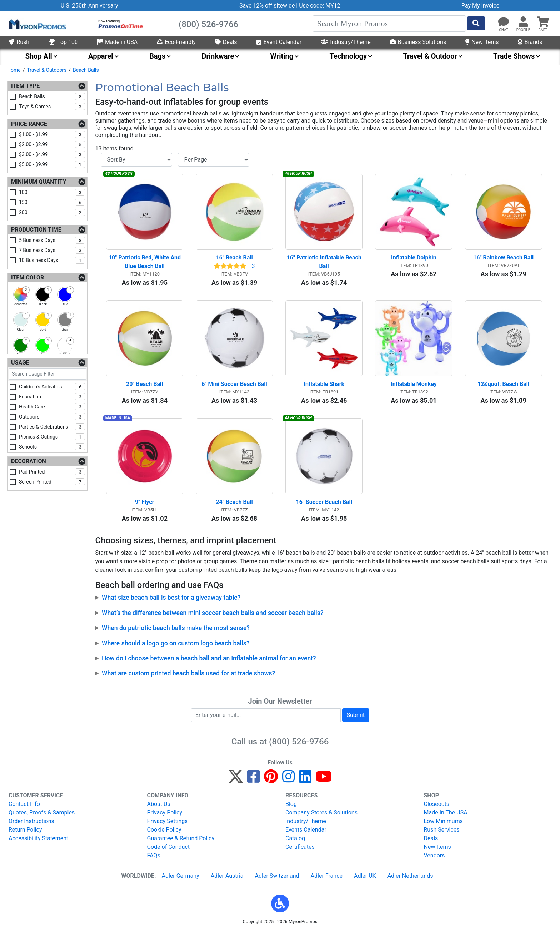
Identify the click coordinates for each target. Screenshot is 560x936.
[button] (523, 22)
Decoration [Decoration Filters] (29, 461)
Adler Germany (180, 878)
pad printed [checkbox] (52, 472)
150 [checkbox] (52, 202)
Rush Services (442, 832)
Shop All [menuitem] (39, 56)
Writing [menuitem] (282, 56)
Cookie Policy (164, 832)
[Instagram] (288, 782)
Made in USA (117, 42)
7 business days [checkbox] (52, 250)
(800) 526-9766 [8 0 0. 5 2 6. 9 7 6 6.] (299, 744)
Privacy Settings (167, 824)
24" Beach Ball (234, 505)
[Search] (389, 24)
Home (14, 70)
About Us (159, 806)
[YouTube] (324, 782)
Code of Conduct (169, 849)
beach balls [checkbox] (52, 96)
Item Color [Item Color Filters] (27, 278)
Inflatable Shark (324, 386)
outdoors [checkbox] (52, 417)
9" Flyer (145, 505)
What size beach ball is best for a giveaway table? (171, 600)
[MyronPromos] (37, 24)
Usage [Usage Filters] (20, 363)
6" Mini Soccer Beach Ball (234, 386)
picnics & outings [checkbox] (52, 437)
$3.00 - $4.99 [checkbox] (52, 154)
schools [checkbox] (52, 447)
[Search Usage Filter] (47, 374)
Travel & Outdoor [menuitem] (430, 56)
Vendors (434, 858)
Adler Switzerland (277, 878)
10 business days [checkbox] (52, 260)
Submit (356, 717)
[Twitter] (236, 782)
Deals (226, 42)
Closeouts (437, 806)
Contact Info (24, 806)
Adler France (327, 878)
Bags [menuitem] (157, 56)
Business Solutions (418, 42)
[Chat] (504, 22)
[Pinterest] (271, 782)
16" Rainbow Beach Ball (503, 259)
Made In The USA (446, 815)
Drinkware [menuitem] (218, 56)
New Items (482, 42)
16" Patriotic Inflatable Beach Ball (325, 263)
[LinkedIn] (305, 782)
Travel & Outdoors (47, 70)
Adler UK (365, 878)
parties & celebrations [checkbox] (52, 427)
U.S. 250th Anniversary (89, 6)
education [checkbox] (52, 397)
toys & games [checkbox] (52, 107)
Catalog (295, 841)
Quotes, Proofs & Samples (42, 815)
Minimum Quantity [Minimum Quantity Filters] (39, 182)
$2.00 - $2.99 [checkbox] (52, 144)
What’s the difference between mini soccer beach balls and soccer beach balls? (212, 615)
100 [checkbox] (52, 192)
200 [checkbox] (52, 212)
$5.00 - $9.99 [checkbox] (52, 164)
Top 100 (63, 42)
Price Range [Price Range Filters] (29, 124)
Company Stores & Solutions (321, 815)
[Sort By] (136, 160)
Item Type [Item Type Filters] (25, 86)
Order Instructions (31, 824)
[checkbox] (21, 294)
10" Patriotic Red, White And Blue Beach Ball (145, 263)
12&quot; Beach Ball (503, 386)
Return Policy (25, 832)
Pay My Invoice (480, 6)
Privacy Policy (165, 815)
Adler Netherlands (410, 878)
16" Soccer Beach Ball (324, 505)
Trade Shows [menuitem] (514, 56)
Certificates (300, 849)
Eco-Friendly (176, 42)
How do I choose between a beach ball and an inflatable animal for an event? (209, 661)
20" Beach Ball (144, 386)
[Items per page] (214, 160)
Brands (530, 42)
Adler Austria (227, 878)
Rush (19, 42)
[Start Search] (476, 23)
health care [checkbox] (52, 407)
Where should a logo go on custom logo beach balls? (176, 646)
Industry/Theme (346, 42)
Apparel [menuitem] (101, 56)
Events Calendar (306, 832)
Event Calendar (279, 42)
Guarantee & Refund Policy (181, 841)
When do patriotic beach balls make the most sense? (176, 631)
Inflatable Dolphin (414, 259)
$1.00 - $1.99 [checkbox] (52, 134)
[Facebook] (253, 782)
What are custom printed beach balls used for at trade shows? (188, 676)
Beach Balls (86, 70)
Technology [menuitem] (348, 56)
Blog (291, 806)
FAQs (154, 858)
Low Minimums (443, 824)
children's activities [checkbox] (52, 387)
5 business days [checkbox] (52, 240)
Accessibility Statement (38, 841)
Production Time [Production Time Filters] (36, 230)
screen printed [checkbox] (52, 482)
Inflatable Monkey (414, 386)
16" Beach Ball (234, 259)
